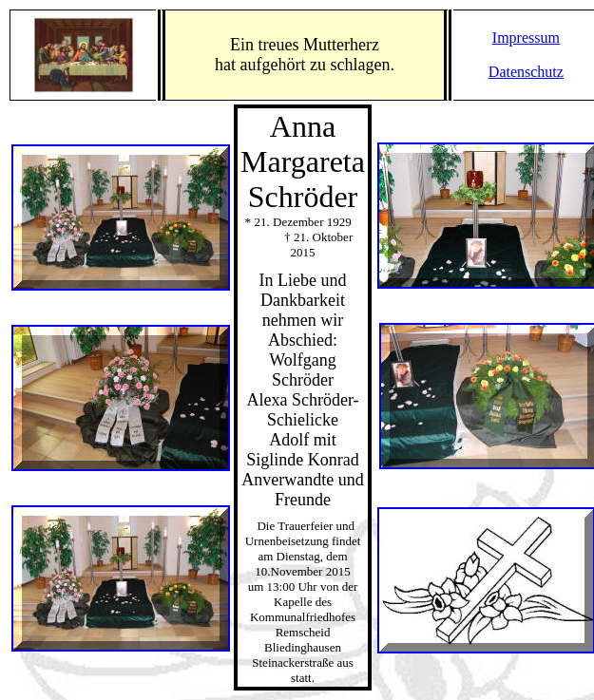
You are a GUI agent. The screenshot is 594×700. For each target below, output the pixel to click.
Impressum (526, 38)
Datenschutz (526, 72)
